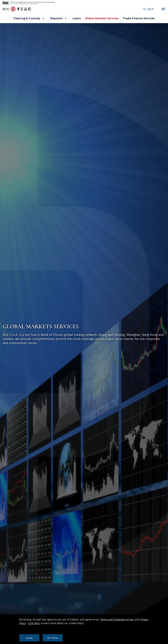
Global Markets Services (102, 18)
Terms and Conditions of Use (117, 619)
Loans (77, 18)
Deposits (56, 18)
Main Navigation (163, 9)
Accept (29, 638)
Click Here (34, 623)
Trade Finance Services (139, 18)
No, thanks (53, 638)
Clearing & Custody (27, 18)
